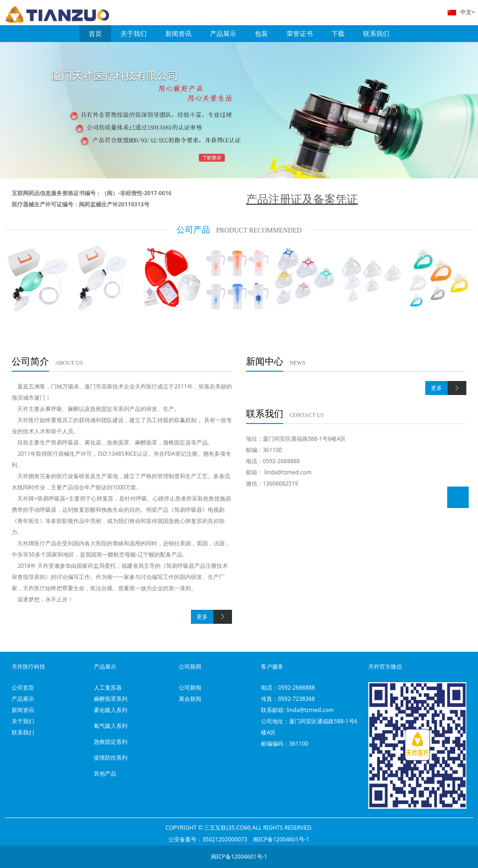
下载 (338, 33)
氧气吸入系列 (111, 726)
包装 (261, 33)
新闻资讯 (178, 33)
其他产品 (105, 773)
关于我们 (134, 33)
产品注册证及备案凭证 (302, 199)
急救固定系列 (111, 742)
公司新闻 (190, 688)
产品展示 (223, 33)
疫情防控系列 (111, 758)
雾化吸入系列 (111, 710)
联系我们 (376, 33)
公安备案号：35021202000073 (208, 839)
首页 (95, 33)
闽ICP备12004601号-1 (281, 839)
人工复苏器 (108, 688)
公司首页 (23, 688)
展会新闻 (190, 699)
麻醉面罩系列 (111, 699)
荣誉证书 (300, 33)
